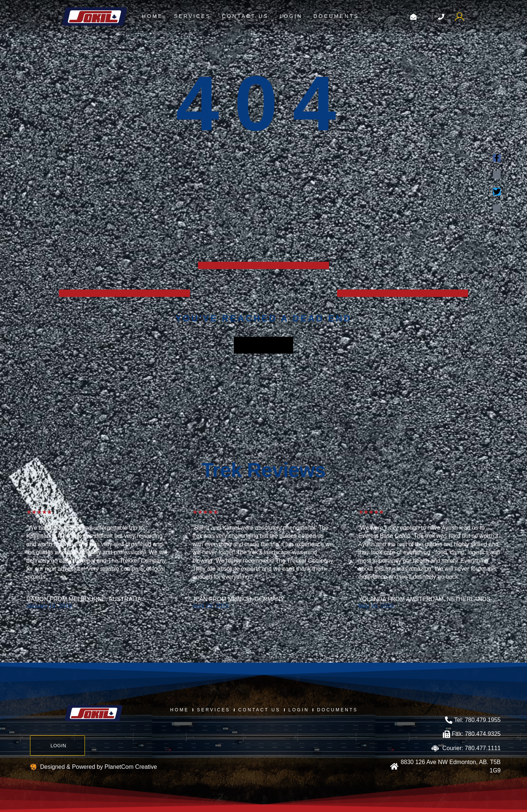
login (291, 16)
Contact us (245, 16)
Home (152, 16)
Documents (336, 16)
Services (192, 16)
